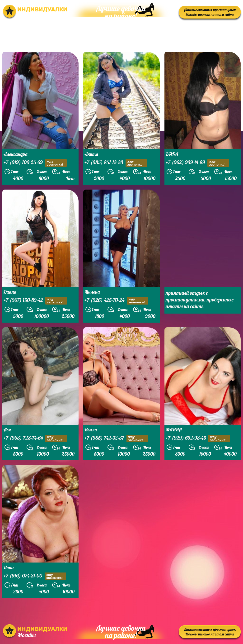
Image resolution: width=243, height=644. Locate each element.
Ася (7, 430)
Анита (91, 154)
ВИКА (172, 154)
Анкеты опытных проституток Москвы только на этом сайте (210, 12)
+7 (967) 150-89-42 (35, 301)
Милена (92, 292)
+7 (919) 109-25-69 (35, 163)
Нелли (91, 430)
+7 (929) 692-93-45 (198, 438)
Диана (10, 292)
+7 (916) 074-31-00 (35, 576)
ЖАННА (174, 430)
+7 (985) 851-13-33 (116, 163)
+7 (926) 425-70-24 (116, 301)
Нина (9, 567)
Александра (15, 154)
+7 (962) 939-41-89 (197, 163)
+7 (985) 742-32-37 (116, 438)
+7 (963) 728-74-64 (35, 438)
